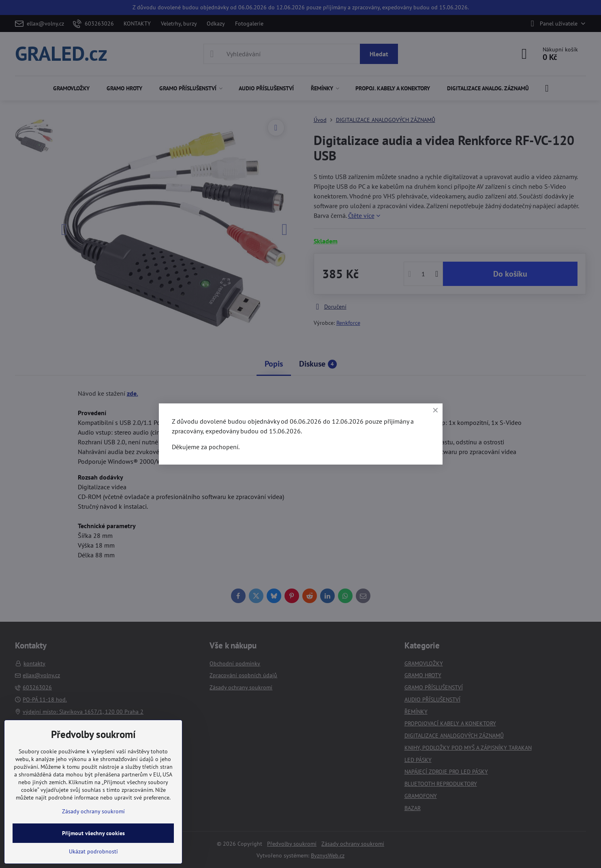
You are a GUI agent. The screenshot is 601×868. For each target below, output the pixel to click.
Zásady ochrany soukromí (93, 811)
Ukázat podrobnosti (93, 851)
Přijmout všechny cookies (93, 833)
